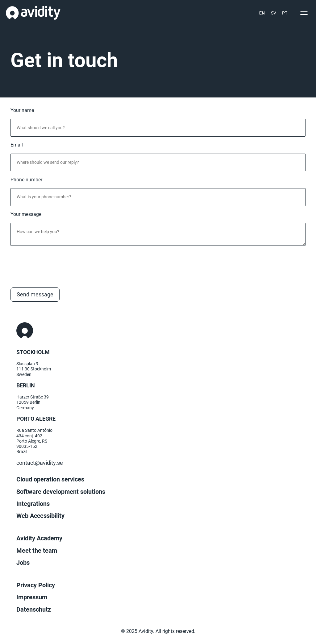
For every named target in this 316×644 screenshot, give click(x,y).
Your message (26, 214)
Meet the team (37, 551)
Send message (35, 295)
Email (17, 145)
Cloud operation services (50, 479)
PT (285, 13)
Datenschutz (34, 609)
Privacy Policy (36, 585)
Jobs (23, 563)
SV (274, 13)
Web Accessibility (40, 516)
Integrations (33, 504)
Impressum (32, 597)
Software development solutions (61, 492)
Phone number (26, 180)
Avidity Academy (39, 538)
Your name (22, 110)
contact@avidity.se (40, 463)
